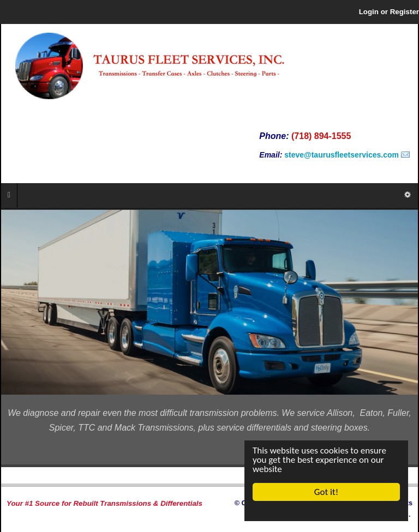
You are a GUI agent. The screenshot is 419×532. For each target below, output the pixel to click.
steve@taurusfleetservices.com (342, 155)
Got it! (326, 492)
